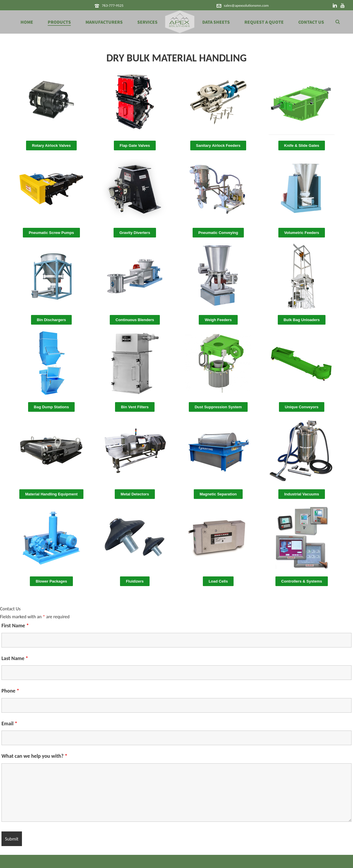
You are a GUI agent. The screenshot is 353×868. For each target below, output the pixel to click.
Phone (10, 691)
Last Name (15, 658)
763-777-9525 (113, 5)
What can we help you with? (34, 756)
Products (59, 22)
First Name (15, 626)
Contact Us (311, 22)
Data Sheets (216, 22)
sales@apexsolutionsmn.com (246, 5)
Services (147, 22)
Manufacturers (104, 22)
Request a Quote (264, 22)
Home (27, 22)
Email (9, 724)
